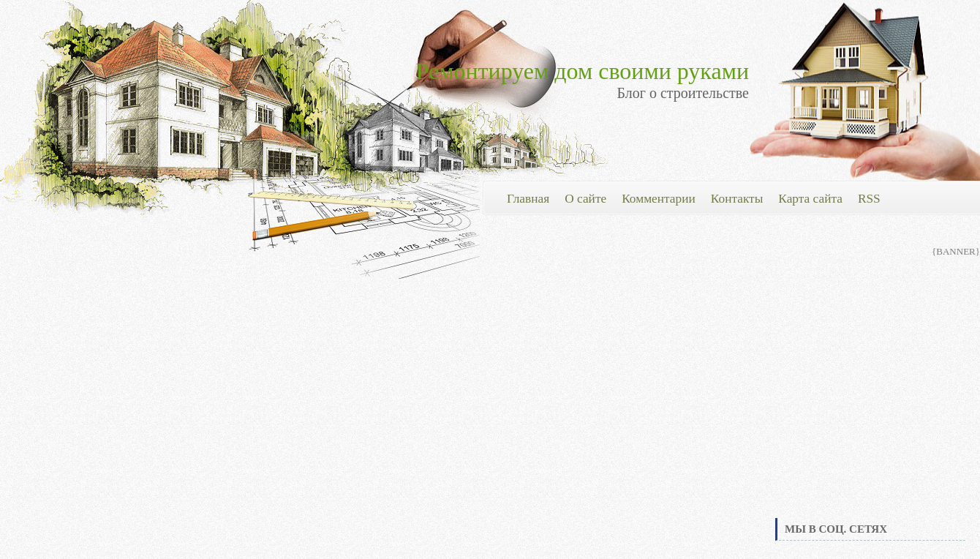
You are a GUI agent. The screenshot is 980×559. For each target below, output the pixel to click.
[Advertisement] (870, 405)
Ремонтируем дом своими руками (583, 71)
